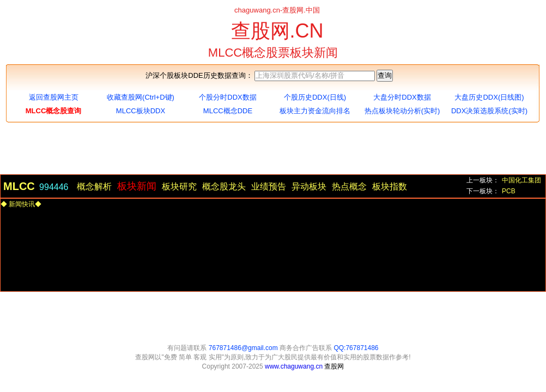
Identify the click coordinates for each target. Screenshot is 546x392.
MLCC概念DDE (228, 111)
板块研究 (179, 186)
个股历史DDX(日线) (315, 97)
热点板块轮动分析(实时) (402, 111)
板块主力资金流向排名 (315, 111)
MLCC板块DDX (141, 111)
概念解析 (94, 186)
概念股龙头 (224, 186)
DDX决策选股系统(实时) (489, 111)
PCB (509, 191)
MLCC (19, 185)
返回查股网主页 (54, 97)
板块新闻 (137, 186)
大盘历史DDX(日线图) (489, 97)
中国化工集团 (521, 180)
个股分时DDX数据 (227, 97)
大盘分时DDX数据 (402, 97)
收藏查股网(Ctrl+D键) (141, 97)
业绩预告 (269, 186)
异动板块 (309, 186)
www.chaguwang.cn (295, 366)
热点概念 (349, 186)
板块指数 (390, 186)
